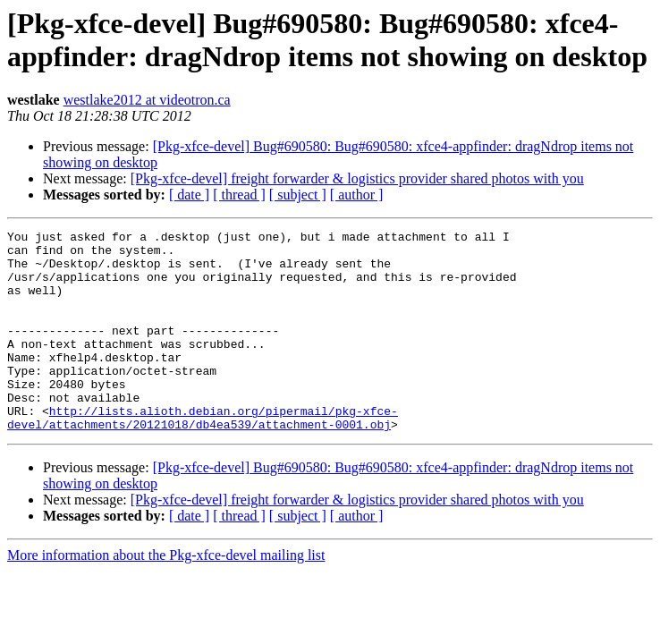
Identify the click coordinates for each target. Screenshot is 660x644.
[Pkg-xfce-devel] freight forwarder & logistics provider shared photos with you (357, 178)
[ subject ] (298, 195)
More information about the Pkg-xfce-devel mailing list (166, 595)
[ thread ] (239, 195)
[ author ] (357, 195)
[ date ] (189, 195)
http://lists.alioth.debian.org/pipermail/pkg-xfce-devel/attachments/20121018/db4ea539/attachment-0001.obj (203, 456)
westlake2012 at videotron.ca (147, 100)
